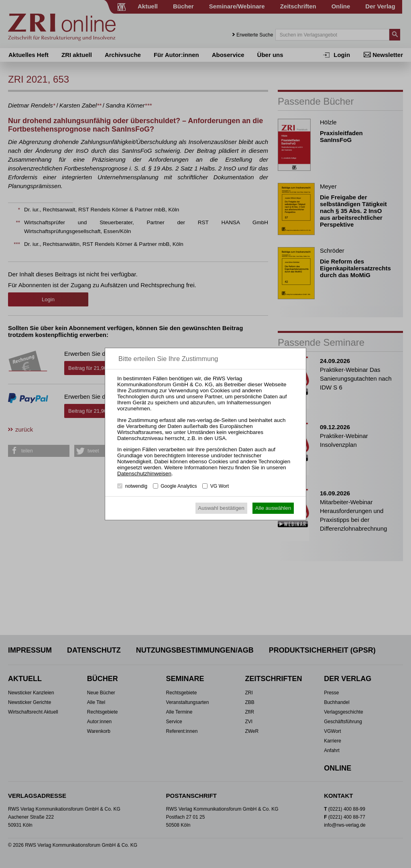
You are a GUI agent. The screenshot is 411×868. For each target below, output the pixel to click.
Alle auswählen (273, 508)
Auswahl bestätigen (221, 508)
